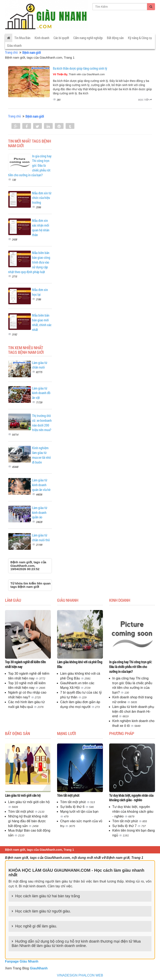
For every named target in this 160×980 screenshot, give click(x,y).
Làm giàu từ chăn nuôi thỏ (41, 537)
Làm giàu (13, 600)
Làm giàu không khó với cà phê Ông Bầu (80, 664)
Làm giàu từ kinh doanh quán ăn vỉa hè (41, 485)
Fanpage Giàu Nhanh (22, 961)
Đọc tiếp (145, 100)
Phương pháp (122, 733)
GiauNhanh (39, 968)
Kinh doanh (42, 38)
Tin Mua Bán (22, 38)
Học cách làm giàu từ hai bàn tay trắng (47, 896)
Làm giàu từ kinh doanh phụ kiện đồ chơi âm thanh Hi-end (133, 712)
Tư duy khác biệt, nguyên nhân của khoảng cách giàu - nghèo (131, 798)
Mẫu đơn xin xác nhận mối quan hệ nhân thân (41, 228)
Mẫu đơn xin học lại (40, 292)
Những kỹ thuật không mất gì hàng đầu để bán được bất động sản (28, 821)
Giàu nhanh (14, 45)
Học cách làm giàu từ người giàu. (43, 911)
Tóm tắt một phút (21, 812)
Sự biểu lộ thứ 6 (73, 807)
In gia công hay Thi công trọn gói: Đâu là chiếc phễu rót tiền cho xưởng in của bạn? (131, 667)
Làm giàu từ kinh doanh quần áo (40, 512)
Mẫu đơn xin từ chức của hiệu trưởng (42, 198)
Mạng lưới (67, 733)
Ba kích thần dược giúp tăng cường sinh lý (80, 68)
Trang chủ (11, 52)
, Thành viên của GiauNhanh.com (79, 74)
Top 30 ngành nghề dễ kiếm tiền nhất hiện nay (25, 664)
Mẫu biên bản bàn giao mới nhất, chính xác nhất (42, 322)
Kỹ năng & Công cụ (140, 38)
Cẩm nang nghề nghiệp (88, 38)
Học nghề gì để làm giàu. (36, 926)
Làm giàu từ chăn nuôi (40, 365)
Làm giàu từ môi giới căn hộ (23, 795)
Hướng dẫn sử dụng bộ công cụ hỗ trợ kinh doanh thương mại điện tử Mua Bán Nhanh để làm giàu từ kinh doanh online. (76, 944)
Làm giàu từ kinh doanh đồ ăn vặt (41, 393)
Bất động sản (115, 38)
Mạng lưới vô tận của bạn (79, 812)
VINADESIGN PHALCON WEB (80, 975)
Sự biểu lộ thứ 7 (125, 826)
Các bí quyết (61, 38)
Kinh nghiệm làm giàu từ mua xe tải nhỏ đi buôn (41, 455)
